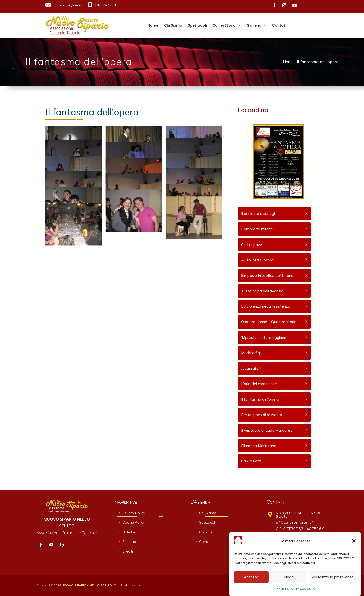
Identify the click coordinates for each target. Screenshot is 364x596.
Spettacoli (197, 25)
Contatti (280, 25)
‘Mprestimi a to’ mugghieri (264, 337)
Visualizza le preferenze (333, 578)
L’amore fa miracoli (258, 229)
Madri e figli (251, 353)
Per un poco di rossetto (262, 415)
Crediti (125, 551)
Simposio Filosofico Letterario (267, 275)
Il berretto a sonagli (258, 214)
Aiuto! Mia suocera (257, 260)
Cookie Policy (284, 590)
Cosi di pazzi (252, 245)
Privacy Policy (131, 513)
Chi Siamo (173, 25)
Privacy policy (306, 590)
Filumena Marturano (259, 446)
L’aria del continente (259, 384)
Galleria (254, 25)
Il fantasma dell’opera (260, 399)
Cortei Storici (224, 25)
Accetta (251, 578)
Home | (290, 62)
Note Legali (129, 532)
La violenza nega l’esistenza (266, 306)
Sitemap (127, 542)
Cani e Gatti (252, 461)
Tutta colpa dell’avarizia (262, 291)
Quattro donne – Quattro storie (269, 322)
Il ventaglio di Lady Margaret (267, 430)
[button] (354, 542)
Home (153, 25)
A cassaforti (252, 368)
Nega (289, 578)
